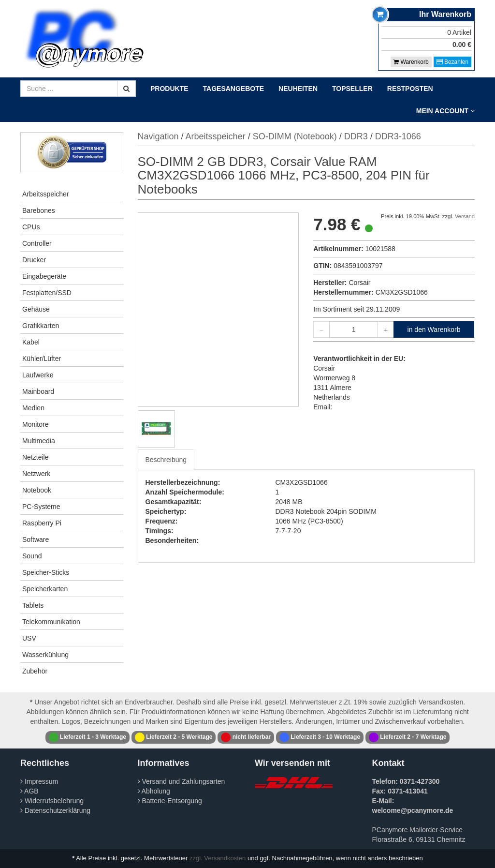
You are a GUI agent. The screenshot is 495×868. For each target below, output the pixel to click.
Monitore (35, 424)
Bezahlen (452, 62)
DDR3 (356, 136)
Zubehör (35, 671)
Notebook (37, 490)
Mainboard (38, 391)
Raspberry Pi (42, 523)
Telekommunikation (51, 622)
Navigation (158, 136)
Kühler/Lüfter (42, 359)
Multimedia (39, 441)
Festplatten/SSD (47, 293)
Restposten (410, 89)
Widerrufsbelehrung (52, 801)
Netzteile (35, 457)
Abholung (154, 791)
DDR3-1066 (398, 136)
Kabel (31, 342)
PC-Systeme (41, 507)
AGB (29, 791)
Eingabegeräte (44, 276)
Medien (33, 408)
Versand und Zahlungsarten (182, 781)
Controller (37, 243)
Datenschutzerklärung (55, 810)
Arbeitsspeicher (46, 194)
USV (29, 638)
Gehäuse (36, 309)
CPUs (31, 227)
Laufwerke (38, 375)
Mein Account (445, 111)
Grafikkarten (41, 326)
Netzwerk (36, 474)
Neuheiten (298, 89)
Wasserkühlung (45, 655)
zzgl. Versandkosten (218, 858)
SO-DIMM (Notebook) (295, 136)
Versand (465, 216)
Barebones (39, 210)
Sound (32, 556)
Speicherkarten (45, 589)
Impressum (39, 781)
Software (36, 539)
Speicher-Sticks (46, 572)
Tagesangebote (234, 89)
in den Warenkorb (434, 329)
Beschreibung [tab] (166, 460)
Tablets (33, 605)
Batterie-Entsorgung (170, 801)
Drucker (34, 260)
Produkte (169, 89)
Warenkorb (411, 62)
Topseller (352, 89)
